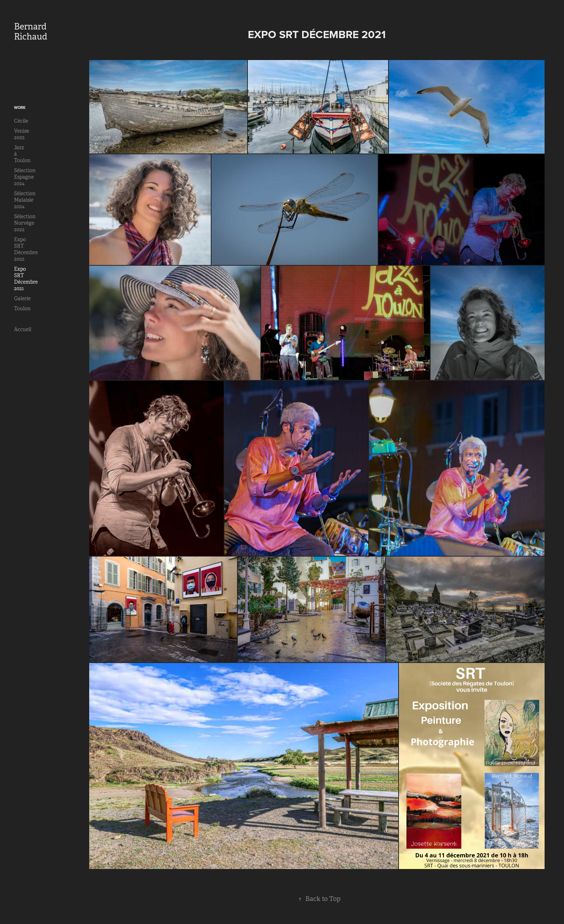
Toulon (22, 308)
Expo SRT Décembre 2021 (26, 279)
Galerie (22, 298)
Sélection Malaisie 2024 (25, 200)
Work (20, 108)
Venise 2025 (22, 134)
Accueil (23, 329)
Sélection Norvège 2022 (25, 223)
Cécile (21, 121)
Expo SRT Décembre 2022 (26, 249)
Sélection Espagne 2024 (25, 177)
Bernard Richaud (31, 32)
